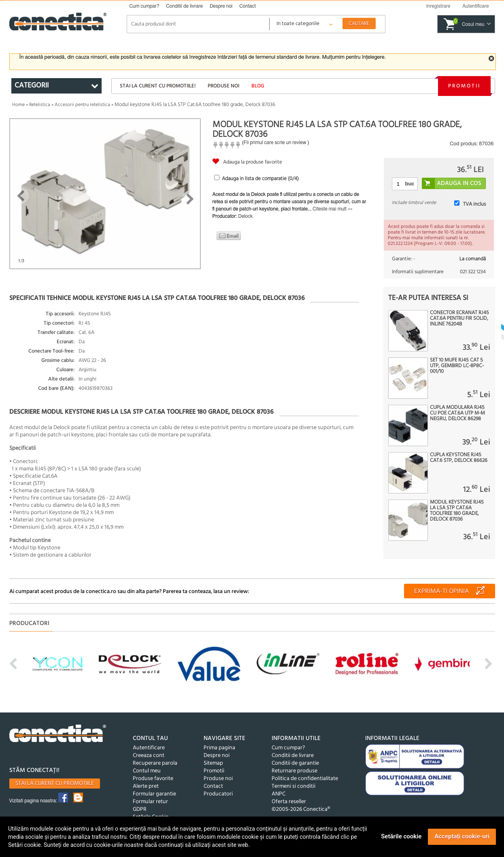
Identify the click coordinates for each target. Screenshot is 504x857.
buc (409, 184)
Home (18, 105)
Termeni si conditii (293, 786)
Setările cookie (401, 836)
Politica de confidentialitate (305, 779)
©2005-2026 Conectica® (301, 809)
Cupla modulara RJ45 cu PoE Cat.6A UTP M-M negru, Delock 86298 (457, 413)
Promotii (464, 86)
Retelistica (40, 105)
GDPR (140, 809)
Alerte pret (146, 786)
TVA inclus (474, 204)
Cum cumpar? (145, 6)
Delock (245, 216)
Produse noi (223, 86)
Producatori (218, 794)
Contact (248, 6)
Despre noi (221, 6)
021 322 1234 (473, 272)
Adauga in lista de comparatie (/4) (260, 179)
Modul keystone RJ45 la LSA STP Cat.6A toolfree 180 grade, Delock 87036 (457, 511)
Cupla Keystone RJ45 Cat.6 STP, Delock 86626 (459, 458)
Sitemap (213, 763)
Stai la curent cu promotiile (55, 784)
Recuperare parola (155, 763)
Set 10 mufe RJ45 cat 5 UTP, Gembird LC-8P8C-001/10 (457, 366)
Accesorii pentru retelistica (82, 105)
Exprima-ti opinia (441, 591)
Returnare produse (295, 771)
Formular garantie (154, 794)
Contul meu (147, 771)
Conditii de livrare (184, 6)
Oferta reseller (289, 802)
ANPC (279, 794)
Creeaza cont (149, 756)
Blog (258, 86)
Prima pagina (219, 748)
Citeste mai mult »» (333, 209)
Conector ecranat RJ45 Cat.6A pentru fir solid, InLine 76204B (459, 319)
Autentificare (149, 748)
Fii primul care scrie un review (275, 142)
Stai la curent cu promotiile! (158, 86)
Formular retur (150, 802)
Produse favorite (153, 779)
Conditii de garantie (295, 763)
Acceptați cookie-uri (462, 836)
